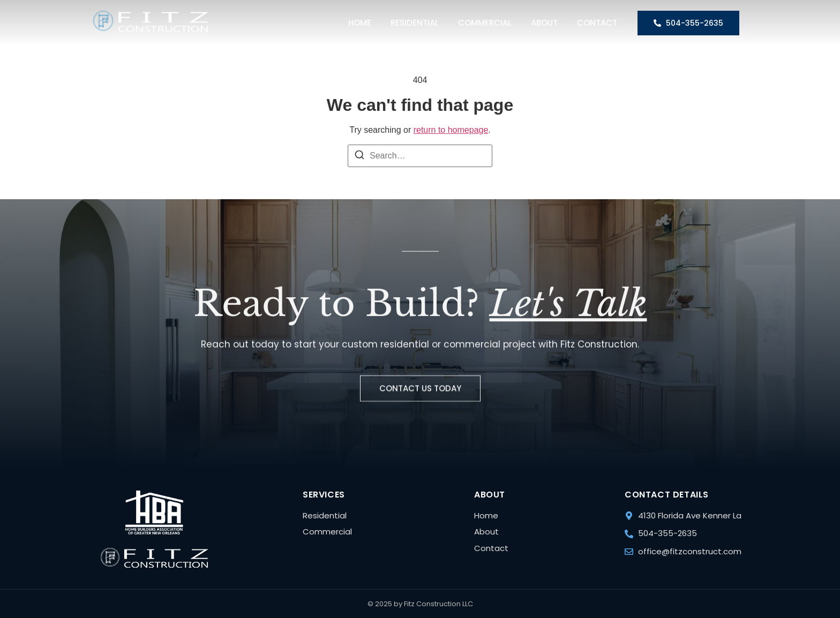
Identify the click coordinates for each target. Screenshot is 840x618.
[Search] (359, 157)
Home (360, 23)
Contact (597, 23)
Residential (415, 23)
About (544, 23)
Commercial (485, 23)
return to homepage (451, 130)
